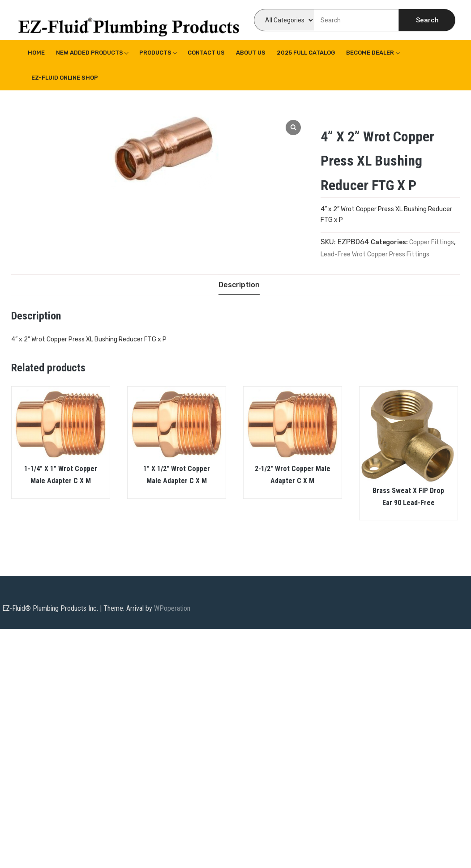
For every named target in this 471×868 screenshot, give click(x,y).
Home (36, 53)
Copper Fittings (432, 242)
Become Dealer (370, 53)
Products (155, 53)
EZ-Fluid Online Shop (65, 78)
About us (251, 53)
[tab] (239, 285)
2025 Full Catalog (306, 53)
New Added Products (90, 53)
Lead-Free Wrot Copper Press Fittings (375, 254)
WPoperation (172, 609)
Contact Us (206, 53)
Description (239, 285)
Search (427, 20)
